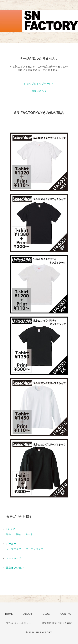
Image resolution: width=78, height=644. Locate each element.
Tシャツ (11, 529)
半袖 (9, 534)
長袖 (18, 534)
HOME (9, 614)
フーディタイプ (35, 549)
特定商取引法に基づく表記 (57, 623)
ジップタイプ (14, 549)
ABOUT (28, 614)
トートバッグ (14, 558)
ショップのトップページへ (39, 84)
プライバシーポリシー (19, 623)
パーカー (11, 544)
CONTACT (67, 614)
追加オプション (15, 568)
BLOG (46, 614)
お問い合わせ (39, 91)
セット (29, 534)
